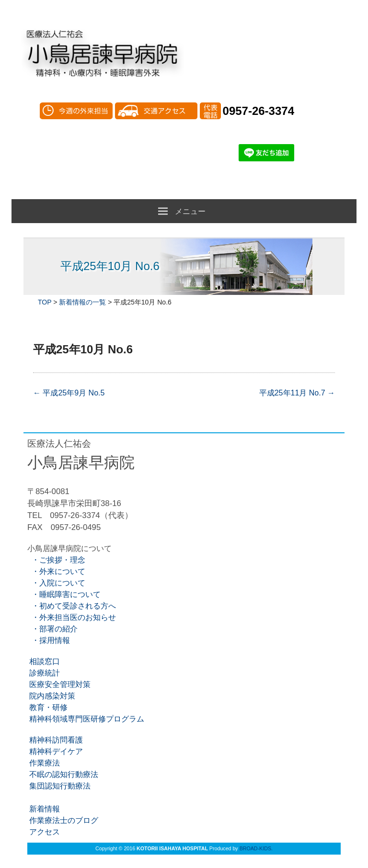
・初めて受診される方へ (72, 606)
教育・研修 (47, 707)
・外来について (56, 571)
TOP (45, 302)
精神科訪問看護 (55, 740)
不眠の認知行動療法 (63, 774)
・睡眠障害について (64, 594)
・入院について (56, 583)
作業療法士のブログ (63, 820)
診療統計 (44, 673)
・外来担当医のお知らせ (72, 617)
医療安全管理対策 (59, 684)
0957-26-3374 (259, 111)
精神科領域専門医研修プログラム (86, 719)
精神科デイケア (55, 751)
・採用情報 (49, 640)
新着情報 (44, 809)
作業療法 (44, 763)
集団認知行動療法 (59, 786)
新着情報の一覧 (82, 302)
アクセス (44, 832)
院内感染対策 (51, 696)
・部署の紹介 (52, 629)
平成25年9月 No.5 (69, 393)
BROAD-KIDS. (256, 848)
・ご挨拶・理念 (56, 560)
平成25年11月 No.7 (297, 393)
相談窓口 (44, 661)
